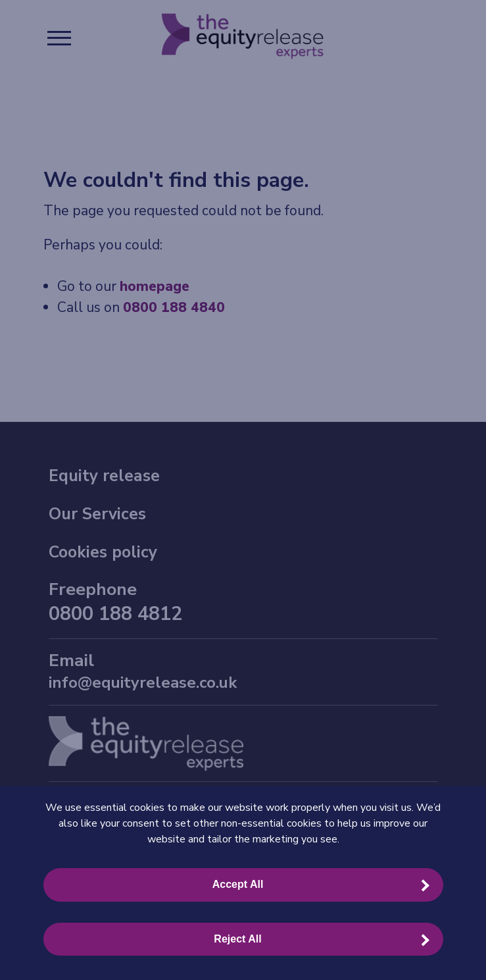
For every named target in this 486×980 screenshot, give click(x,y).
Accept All (238, 884)
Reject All (237, 939)
